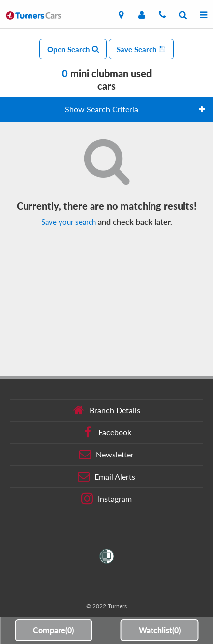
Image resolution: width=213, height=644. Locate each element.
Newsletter (106, 455)
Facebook (106, 432)
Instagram (106, 499)
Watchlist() (160, 630)
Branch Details (106, 410)
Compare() (53, 630)
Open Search (73, 49)
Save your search (69, 222)
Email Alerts (106, 477)
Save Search (141, 49)
